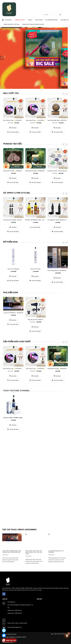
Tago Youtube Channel (17, 391)
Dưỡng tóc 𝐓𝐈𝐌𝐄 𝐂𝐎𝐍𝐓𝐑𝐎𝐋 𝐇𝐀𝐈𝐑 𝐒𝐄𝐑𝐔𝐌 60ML (17, 418)
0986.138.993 (24, 623)
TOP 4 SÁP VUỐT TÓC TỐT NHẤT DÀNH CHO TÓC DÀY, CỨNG (34, 552)
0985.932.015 (18, 610)
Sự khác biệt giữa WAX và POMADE (56, 552)
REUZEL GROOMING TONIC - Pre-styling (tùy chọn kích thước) (43, 220)
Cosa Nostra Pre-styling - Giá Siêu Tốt (13, 220)
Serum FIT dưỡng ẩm (13, 269)
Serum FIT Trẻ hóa (36, 269)
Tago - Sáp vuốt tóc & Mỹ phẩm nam (60, 634)
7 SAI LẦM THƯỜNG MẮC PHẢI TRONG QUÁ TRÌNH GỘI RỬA (12, 552)
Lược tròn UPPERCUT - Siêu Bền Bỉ (13, 313)
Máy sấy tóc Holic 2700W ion (35, 320)
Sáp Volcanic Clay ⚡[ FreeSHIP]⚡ (35, 120)
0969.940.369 (18, 613)
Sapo (12, 642)
